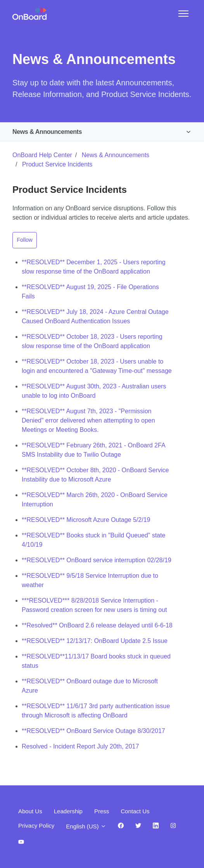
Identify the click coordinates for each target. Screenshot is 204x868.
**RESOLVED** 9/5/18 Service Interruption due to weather (90, 580)
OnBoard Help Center (42, 155)
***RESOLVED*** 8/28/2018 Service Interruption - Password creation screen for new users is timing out (94, 605)
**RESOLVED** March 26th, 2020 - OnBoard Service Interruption (95, 500)
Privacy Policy (36, 826)
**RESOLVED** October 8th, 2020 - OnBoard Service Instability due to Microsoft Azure (95, 475)
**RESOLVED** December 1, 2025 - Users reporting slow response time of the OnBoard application (94, 267)
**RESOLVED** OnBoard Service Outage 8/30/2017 (93, 731)
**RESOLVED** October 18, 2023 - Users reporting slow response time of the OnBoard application (92, 341)
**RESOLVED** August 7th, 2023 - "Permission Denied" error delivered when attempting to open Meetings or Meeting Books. (88, 420)
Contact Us (135, 811)
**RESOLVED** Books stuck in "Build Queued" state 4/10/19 (93, 540)
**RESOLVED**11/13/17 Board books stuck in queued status (96, 661)
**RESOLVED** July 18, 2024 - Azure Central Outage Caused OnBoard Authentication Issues (95, 316)
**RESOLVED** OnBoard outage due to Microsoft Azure (90, 686)
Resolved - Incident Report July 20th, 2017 (80, 746)
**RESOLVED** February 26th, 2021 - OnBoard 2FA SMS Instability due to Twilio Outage (93, 450)
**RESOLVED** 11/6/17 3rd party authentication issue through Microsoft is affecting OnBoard (96, 711)
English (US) (86, 826)
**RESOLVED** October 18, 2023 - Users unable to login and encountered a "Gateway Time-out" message (97, 366)
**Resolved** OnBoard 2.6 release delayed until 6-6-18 (97, 625)
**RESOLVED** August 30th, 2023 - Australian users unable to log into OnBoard (94, 391)
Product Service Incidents (57, 164)
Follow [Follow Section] (25, 240)
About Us (30, 811)
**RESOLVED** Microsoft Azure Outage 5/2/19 (86, 520)
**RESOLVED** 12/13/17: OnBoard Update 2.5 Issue (95, 641)
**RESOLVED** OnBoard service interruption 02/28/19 (97, 560)
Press (102, 811)
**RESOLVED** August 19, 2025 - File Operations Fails (90, 292)
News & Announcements (47, 132)
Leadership (68, 811)
